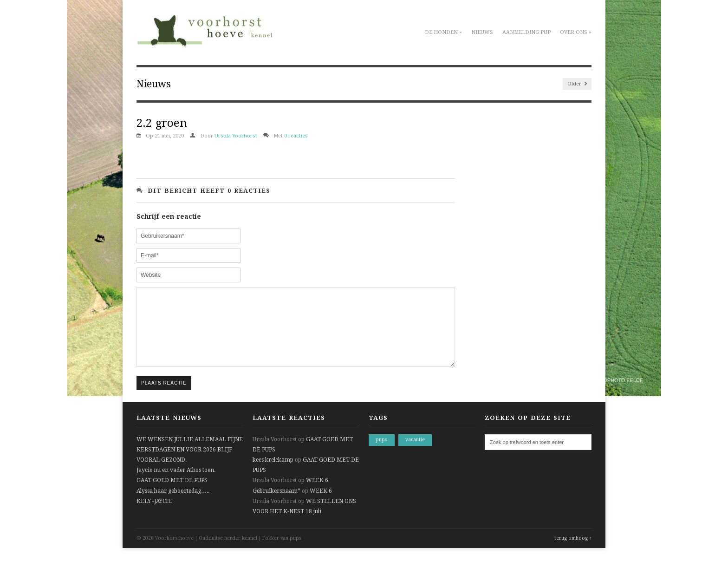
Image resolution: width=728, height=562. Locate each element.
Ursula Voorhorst (236, 136)
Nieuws (482, 32)
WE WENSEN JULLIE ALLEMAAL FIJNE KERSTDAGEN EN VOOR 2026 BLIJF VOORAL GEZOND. (190, 464)
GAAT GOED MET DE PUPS (172, 494)
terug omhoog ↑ (573, 552)
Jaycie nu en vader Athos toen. (176, 484)
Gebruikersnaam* (276, 505)
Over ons (576, 32)
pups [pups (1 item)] (382, 454)
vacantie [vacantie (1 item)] (415, 454)
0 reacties (296, 136)
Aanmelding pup (526, 32)
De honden (443, 32)
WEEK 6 (317, 494)
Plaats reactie (164, 397)
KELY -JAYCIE (154, 515)
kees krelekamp (273, 474)
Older (577, 84)
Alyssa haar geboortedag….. (173, 505)
